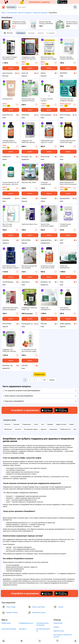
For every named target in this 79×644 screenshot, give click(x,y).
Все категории (12, 13)
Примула (50, 424)
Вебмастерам (6, 623)
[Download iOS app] (47, 410)
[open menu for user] (75, 641)
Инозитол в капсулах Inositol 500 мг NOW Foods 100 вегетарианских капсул (48, 267)
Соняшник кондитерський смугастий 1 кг (46, 183)
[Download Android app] (61, 410)
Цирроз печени (61, 424)
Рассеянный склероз (31, 429)
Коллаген (7, 424)
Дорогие (41, 33)
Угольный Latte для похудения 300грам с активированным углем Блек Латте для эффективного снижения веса (68, 100)
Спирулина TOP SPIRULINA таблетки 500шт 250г (9, 350)
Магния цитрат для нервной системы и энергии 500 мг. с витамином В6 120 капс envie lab (29, 100)
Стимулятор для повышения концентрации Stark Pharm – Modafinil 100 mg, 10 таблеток (67, 225)
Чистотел (18, 429)
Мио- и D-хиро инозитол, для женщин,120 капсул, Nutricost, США (9, 225)
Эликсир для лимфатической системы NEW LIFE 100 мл (67, 309)
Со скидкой (50, 33)
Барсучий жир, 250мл (29, 182)
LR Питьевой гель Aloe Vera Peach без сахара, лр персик (29, 350)
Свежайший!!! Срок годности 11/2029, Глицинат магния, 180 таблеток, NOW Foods (48, 142)
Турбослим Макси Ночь (29, 224)
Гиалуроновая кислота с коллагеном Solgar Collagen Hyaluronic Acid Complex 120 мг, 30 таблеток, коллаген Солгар (68, 142)
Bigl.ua (4, 13)
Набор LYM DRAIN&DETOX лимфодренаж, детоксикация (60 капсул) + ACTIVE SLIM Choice (67, 267)
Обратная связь (59, 631)
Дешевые (31, 33)
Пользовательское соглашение (42, 624)
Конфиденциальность (26, 623)
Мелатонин (8, 429)
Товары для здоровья (40, 13)
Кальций (16, 424)
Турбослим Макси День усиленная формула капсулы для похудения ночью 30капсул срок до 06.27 (11, 309)
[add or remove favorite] (17, 63)
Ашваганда (53, 429)
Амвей (72, 424)
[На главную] (3, 8)
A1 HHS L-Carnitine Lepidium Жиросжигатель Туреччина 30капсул (47, 100)
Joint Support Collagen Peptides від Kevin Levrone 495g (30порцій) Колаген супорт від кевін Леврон (11, 58)
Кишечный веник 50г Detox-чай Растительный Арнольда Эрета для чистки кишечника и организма (68, 183)
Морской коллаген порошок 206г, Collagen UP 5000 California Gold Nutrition (49, 58)
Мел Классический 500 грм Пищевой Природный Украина (29, 267)
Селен (36, 424)
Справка (56, 627)
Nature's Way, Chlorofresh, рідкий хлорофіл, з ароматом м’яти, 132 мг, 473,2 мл (48, 225)
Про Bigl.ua (23, 629)
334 (44, 380)
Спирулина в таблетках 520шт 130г (29, 309)
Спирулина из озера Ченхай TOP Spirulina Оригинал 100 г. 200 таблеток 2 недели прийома (19, 23)
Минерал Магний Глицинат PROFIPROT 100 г (46, 23)
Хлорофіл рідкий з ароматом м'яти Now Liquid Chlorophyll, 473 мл (10, 142)
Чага (43, 424)
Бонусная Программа (9, 629)
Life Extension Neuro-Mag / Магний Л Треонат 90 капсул (11, 267)
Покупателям (58, 623)
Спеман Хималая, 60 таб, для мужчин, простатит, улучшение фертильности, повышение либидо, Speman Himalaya (11, 183)
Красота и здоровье (25, 13)
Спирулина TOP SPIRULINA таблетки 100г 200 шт (28, 142)
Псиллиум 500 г (8, 99)
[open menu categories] (22, 641)
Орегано (44, 429)
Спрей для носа (65, 429)
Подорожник (27, 424)
